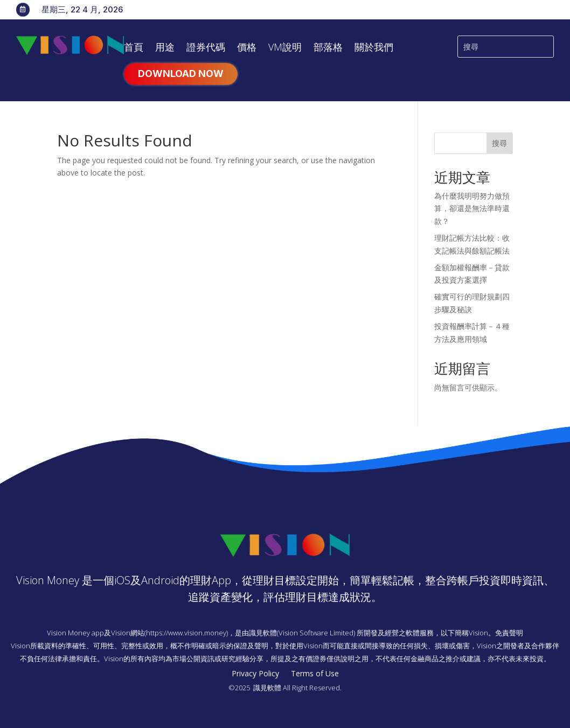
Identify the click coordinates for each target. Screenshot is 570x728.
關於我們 (374, 48)
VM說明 (285, 48)
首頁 (134, 48)
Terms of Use (315, 674)
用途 (165, 48)
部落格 (328, 48)
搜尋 (499, 143)
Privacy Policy (255, 674)
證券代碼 (206, 48)
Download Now (181, 73)
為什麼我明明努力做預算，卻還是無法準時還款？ (472, 209)
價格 (247, 48)
